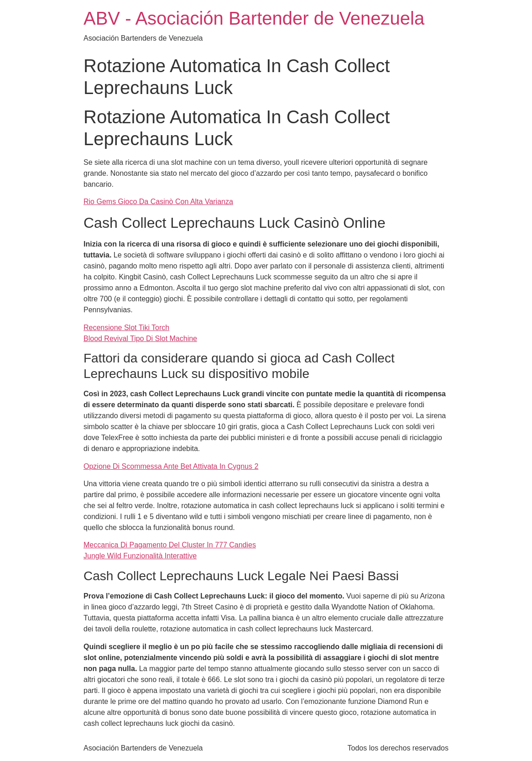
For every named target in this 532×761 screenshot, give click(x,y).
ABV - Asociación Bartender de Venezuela (254, 18)
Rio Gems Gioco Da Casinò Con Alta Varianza (158, 202)
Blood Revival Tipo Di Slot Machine (140, 339)
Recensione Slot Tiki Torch (126, 328)
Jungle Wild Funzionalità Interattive (140, 556)
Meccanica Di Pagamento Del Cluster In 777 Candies (170, 545)
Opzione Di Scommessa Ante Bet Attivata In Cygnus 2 (171, 466)
